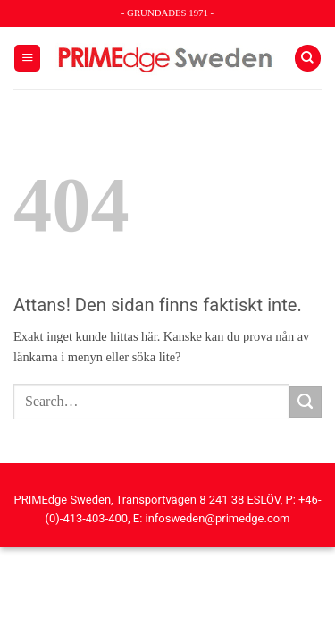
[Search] (308, 58)
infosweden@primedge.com (218, 518)
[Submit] (306, 402)
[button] (27, 58)
